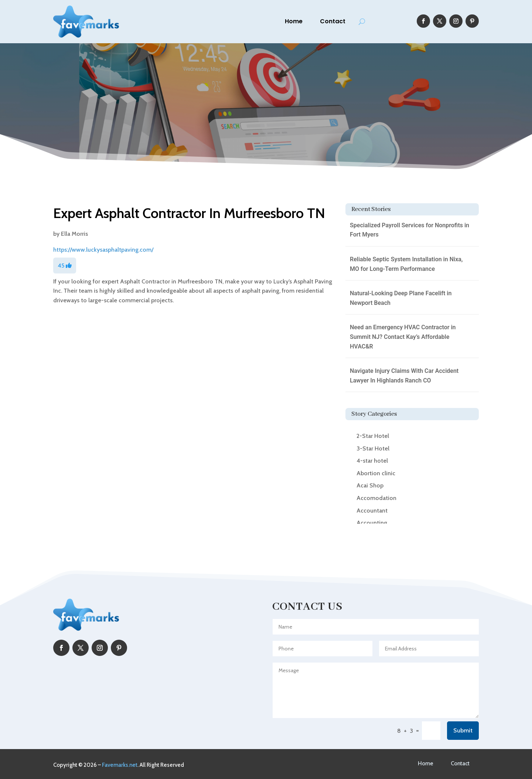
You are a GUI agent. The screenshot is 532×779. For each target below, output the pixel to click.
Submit (463, 730)
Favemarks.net (120, 765)
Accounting (372, 523)
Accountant (372, 511)
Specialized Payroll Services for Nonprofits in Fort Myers (410, 230)
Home (294, 21)
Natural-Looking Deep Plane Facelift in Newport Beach (401, 298)
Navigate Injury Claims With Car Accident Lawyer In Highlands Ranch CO (404, 376)
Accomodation (376, 498)
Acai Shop (370, 485)
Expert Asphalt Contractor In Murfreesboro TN (189, 213)
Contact (333, 21)
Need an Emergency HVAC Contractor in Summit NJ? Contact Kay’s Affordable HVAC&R (403, 337)
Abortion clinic (376, 473)
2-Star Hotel (373, 436)
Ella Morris (74, 234)
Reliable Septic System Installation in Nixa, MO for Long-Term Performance (406, 264)
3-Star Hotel (373, 448)
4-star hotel (372, 461)
